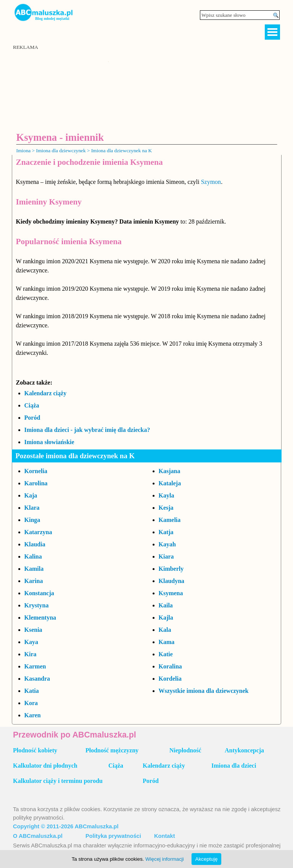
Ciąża (32, 405)
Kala (165, 630)
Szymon (211, 182)
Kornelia (36, 471)
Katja (166, 532)
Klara (32, 508)
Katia (32, 691)
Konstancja (39, 593)
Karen (33, 715)
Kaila (166, 605)
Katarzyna (38, 532)
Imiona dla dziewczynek (61, 151)
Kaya (31, 642)
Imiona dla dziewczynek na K (122, 151)
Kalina (33, 556)
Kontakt (165, 836)
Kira (31, 654)
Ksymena (171, 593)
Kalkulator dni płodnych (45, 766)
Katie (166, 654)
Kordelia (170, 679)
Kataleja (170, 483)
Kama (167, 642)
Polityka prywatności (113, 836)
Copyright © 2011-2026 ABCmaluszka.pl (66, 826)
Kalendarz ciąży (46, 393)
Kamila (34, 569)
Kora (31, 703)
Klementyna (40, 618)
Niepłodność (185, 750)
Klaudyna (172, 581)
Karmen (35, 666)
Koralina (170, 666)
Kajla (166, 618)
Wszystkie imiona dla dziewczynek (204, 691)
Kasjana (170, 471)
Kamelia (170, 520)
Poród (32, 418)
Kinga (32, 520)
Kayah (167, 544)
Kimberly (171, 569)
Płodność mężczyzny (112, 750)
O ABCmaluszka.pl (38, 836)
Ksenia (33, 630)
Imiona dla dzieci (234, 766)
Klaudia (35, 544)
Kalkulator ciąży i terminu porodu (58, 781)
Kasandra (37, 679)
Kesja (166, 508)
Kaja (31, 495)
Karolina (36, 483)
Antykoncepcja (244, 750)
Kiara (166, 556)
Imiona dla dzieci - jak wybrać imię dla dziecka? (87, 430)
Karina (34, 581)
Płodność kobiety (35, 750)
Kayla (167, 495)
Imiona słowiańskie (49, 442)
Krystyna (37, 605)
